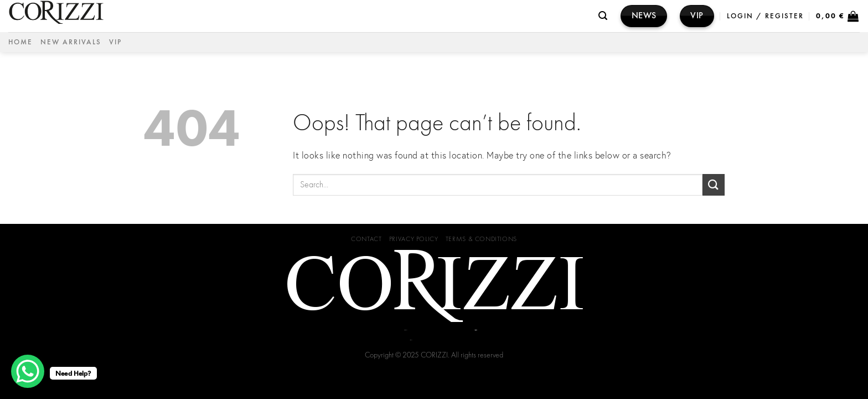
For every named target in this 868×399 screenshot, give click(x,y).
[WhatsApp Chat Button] (28, 371)
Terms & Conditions (481, 239)
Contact (366, 239)
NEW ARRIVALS (71, 42)
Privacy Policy (414, 239)
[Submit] (714, 185)
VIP (115, 42)
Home (20, 42)
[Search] (603, 16)
